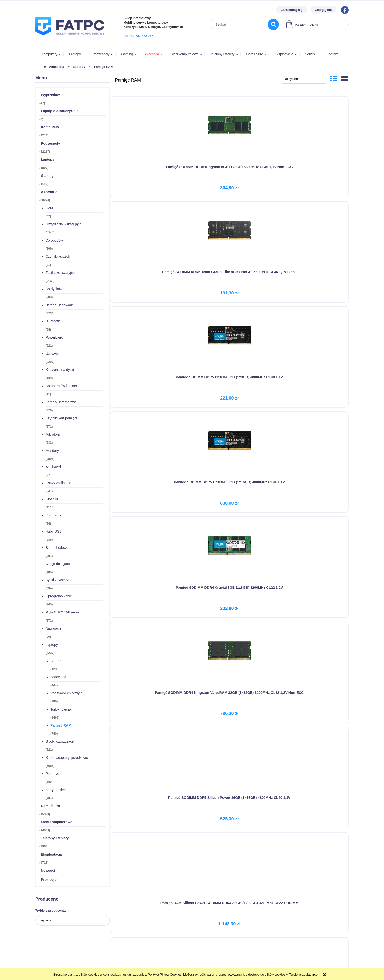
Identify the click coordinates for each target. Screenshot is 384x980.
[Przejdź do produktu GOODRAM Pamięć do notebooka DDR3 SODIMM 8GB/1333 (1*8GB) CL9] (311, 538)
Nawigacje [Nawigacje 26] (54, 629)
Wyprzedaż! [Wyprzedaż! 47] (50, 96)
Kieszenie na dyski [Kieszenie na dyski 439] (60, 370)
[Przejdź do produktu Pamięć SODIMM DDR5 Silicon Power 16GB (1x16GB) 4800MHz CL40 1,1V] (152, 333)
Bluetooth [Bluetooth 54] (53, 322)
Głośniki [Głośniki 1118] (52, 500)
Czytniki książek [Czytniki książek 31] (58, 257)
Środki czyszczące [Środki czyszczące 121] (60, 742)
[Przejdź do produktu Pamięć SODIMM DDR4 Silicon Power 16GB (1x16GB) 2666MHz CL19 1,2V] (311, 436)
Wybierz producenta (50, 911)
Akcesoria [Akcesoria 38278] (49, 193)
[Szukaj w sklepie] (240, 24)
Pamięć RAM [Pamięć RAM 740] (61, 726)
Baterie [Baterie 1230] (56, 661)
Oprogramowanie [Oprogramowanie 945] (59, 597)
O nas (275, 953)
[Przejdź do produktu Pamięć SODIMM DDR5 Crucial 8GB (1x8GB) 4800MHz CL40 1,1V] (311, 129)
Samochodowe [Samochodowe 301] (57, 548)
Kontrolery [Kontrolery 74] (53, 516)
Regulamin (200, 953)
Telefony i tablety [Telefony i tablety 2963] (55, 839)
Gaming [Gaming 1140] (47, 176)
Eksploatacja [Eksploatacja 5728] (51, 855)
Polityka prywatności (208, 965)
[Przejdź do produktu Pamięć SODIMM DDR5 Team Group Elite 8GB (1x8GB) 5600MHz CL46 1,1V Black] (232, 129)
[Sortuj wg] (304, 79)
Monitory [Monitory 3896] (52, 451)
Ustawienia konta (48, 959)
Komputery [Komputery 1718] (50, 128)
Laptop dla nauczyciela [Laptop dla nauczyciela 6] (60, 112)
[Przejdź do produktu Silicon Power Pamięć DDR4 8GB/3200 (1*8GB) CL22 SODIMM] (232, 436)
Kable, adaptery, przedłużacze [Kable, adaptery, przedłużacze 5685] (68, 758)
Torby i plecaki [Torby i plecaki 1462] (61, 710)
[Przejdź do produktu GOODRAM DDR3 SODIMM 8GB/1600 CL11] (152, 640)
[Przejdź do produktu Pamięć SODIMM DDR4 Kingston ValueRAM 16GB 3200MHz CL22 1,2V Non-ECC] (152, 538)
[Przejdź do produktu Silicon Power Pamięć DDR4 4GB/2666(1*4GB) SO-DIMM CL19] (152, 436)
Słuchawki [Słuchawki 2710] (53, 467)
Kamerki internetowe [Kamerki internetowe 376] (61, 403)
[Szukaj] (273, 24)
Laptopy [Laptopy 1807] (48, 160)
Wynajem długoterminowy (212, 959)
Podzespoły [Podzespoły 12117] (50, 144)
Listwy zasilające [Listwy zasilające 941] (58, 484)
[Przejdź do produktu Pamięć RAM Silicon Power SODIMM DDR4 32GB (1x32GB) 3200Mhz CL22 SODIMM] (232, 333)
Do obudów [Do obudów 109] (54, 241)
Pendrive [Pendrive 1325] (52, 774)
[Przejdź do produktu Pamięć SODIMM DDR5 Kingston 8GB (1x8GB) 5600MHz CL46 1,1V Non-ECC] (152, 129)
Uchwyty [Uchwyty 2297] (52, 354)
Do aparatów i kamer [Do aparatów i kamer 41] (61, 387)
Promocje (49, 880)
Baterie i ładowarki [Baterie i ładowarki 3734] (60, 306)
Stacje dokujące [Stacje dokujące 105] (58, 564)
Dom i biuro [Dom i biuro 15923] (50, 807)
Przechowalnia (46, 965)
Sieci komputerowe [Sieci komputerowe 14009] (57, 823)
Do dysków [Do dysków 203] (54, 290)
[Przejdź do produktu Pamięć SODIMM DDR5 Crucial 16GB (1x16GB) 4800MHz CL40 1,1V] (152, 231)
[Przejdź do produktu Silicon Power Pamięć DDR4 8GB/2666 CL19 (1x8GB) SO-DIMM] (311, 333)
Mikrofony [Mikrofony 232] (53, 435)
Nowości (48, 871)
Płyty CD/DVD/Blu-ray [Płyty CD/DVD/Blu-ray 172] (62, 613)
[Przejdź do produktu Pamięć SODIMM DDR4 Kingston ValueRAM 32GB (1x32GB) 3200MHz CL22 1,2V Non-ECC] (311, 231)
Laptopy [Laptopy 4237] (52, 645)
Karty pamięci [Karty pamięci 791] (56, 791)
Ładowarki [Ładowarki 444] (58, 678)
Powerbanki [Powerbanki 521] (54, 338)
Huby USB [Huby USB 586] (54, 532)
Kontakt (276, 959)
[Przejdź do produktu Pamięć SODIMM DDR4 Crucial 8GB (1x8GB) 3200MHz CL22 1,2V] (232, 231)
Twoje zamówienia (49, 953)
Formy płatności (126, 953)
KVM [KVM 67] (49, 209)
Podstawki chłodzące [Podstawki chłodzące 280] (66, 694)
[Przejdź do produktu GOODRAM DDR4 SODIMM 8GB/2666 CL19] (232, 538)
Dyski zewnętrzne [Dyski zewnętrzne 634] (59, 581)
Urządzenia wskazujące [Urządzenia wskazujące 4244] (64, 225)
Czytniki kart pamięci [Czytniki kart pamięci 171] (61, 419)
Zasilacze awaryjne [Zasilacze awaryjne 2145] (60, 273)
